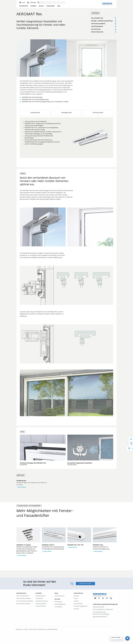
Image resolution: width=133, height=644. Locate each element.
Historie (76, 601)
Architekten (58, 607)
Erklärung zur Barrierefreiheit (48, 629)
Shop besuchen (60, 596)
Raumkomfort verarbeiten (25, 601)
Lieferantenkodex (98, 607)
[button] (35, 113)
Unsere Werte (78, 604)
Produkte (33, 6)
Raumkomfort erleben (24, 599)
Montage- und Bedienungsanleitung (104, 21)
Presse (76, 599)
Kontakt (76, 596)
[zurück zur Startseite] (107, 4)
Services (41, 6)
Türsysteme (39, 599)
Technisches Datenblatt (104, 24)
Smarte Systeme (41, 606)
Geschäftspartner (60, 604)
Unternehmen (50, 6)
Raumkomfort (24, 6)
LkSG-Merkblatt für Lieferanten (103, 610)
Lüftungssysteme (41, 604)
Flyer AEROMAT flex (104, 18)
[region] (66, 134)
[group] (66, 138)
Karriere (76, 609)
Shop (59, 6)
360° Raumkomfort (23, 596)
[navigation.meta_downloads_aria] (32, 3)
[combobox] (53, 3)
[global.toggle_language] (22, 3)
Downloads (58, 602)
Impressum (19, 629)
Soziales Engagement (81, 606)
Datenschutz (33, 629)
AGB (26, 629)
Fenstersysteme (41, 596)
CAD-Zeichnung (104, 29)
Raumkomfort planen (23, 604)
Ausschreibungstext (104, 27)
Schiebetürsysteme (42, 601)
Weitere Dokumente (104, 32)
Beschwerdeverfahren (100, 617)
